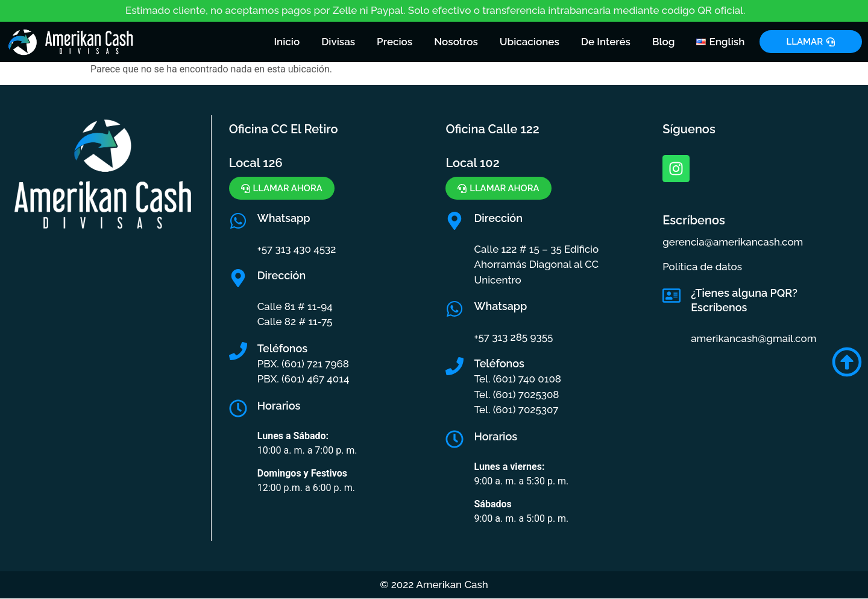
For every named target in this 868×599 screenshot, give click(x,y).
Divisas (338, 42)
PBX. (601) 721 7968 (303, 364)
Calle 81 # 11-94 (295, 306)
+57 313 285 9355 (513, 337)
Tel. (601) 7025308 (516, 395)
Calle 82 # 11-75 (295, 322)
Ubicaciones (530, 42)
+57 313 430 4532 (297, 249)
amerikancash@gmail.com (753, 338)
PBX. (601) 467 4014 (303, 379)
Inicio (287, 42)
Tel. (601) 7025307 (516, 410)
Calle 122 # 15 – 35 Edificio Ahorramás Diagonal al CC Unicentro (536, 265)
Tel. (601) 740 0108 (517, 379)
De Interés (606, 42)
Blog (664, 42)
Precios (395, 42)
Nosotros (456, 42)
